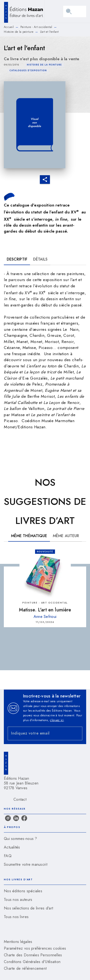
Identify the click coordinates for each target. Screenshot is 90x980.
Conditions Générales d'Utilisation (32, 962)
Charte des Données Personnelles (33, 955)
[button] (44, 65)
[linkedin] (16, 818)
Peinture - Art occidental (36, 27)
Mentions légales (18, 942)
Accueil (9, 27)
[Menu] (75, 11)
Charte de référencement (25, 968)
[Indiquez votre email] (39, 733)
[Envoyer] (77, 734)
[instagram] (8, 818)
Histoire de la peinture (19, 32)
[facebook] (24, 818)
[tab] (17, 259)
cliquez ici (57, 720)
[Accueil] (24, 11)
